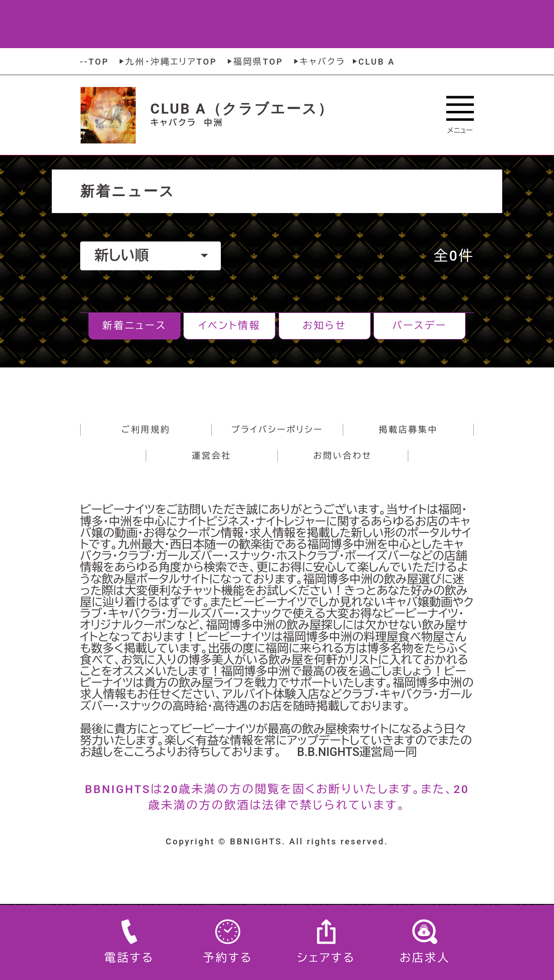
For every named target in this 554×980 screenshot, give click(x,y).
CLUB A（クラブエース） (242, 109)
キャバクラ (318, 62)
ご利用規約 (146, 430)
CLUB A (373, 62)
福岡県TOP (254, 62)
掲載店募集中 (409, 430)
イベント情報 (229, 326)
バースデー (420, 326)
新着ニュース (135, 326)
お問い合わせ (343, 456)
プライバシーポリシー (277, 430)
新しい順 (151, 255)
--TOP (95, 62)
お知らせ (324, 326)
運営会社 (212, 456)
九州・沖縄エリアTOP (167, 62)
